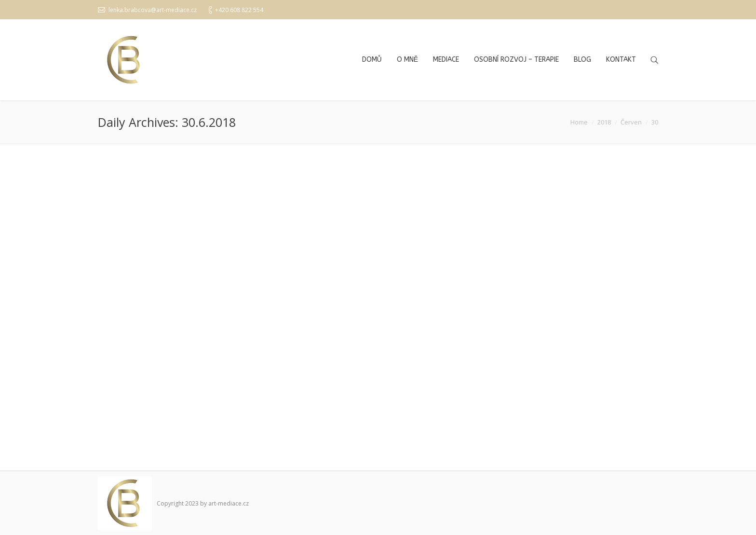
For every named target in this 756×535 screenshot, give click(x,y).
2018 (604, 122)
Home (579, 122)
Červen (631, 122)
